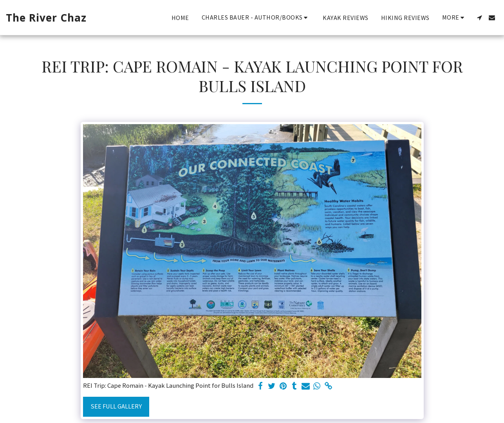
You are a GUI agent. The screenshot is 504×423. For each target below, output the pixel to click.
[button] (256, 17)
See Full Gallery (116, 406)
